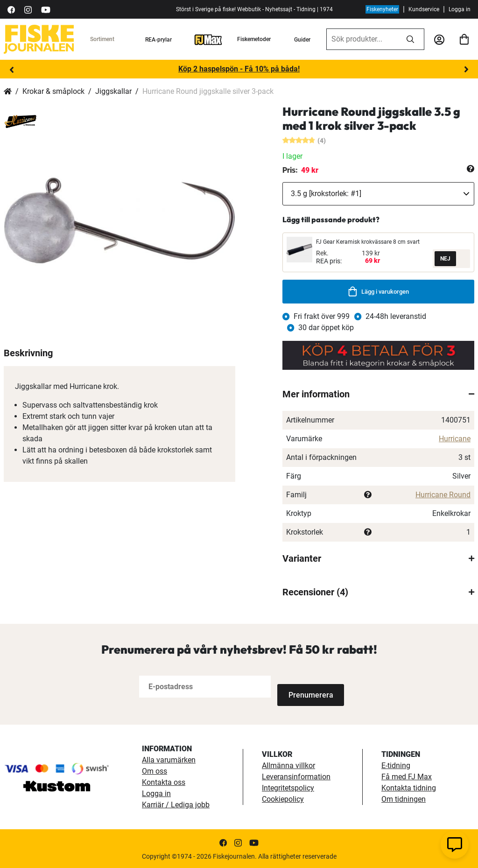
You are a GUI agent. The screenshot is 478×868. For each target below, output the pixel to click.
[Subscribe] (308, 687)
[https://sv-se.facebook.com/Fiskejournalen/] (11, 9)
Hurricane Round (443, 495)
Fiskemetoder (254, 39)
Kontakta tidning (409, 787)
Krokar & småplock (53, 91)
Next (466, 70)
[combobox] (362, 39)
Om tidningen (404, 798)
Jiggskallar (113, 91)
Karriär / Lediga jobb (176, 804)
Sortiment (102, 39)
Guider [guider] (302, 40)
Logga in (460, 9)
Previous (12, 70)
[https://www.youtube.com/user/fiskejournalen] (46, 9)
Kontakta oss (164, 781)
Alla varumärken (169, 759)
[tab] (378, 394)
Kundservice (424, 9)
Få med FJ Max (407, 776)
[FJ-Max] (208, 39)
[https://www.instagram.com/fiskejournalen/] (28, 9)
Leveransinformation (296, 776)
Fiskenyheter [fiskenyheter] (382, 9)
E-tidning (396, 765)
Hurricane (455, 439)
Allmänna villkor (288, 765)
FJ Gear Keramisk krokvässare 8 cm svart (368, 242)
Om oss (155, 770)
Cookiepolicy (283, 798)
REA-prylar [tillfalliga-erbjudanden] (158, 40)
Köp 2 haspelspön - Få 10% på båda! (239, 69)
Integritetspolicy (288, 787)
